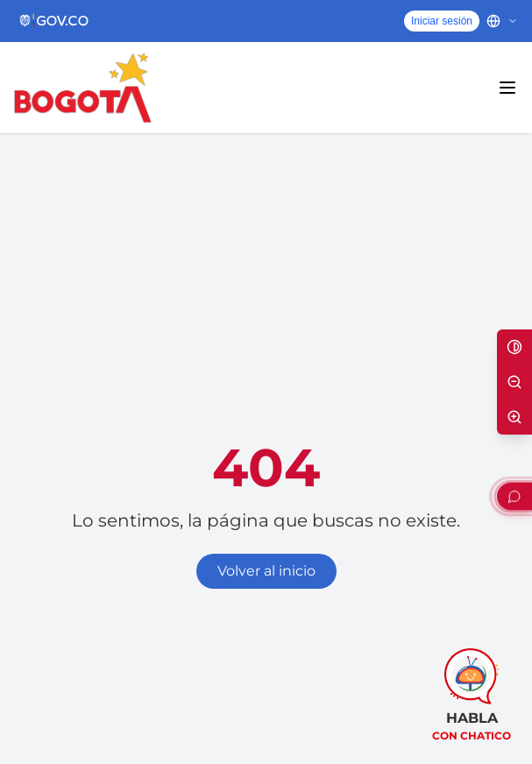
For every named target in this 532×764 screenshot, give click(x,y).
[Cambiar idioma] (502, 21)
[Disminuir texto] (514, 382)
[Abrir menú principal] (507, 88)
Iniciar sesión (442, 21)
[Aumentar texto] (514, 417)
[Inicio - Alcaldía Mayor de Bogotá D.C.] (83, 88)
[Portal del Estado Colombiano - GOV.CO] (55, 21)
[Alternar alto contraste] (514, 347)
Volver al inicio (266, 571)
